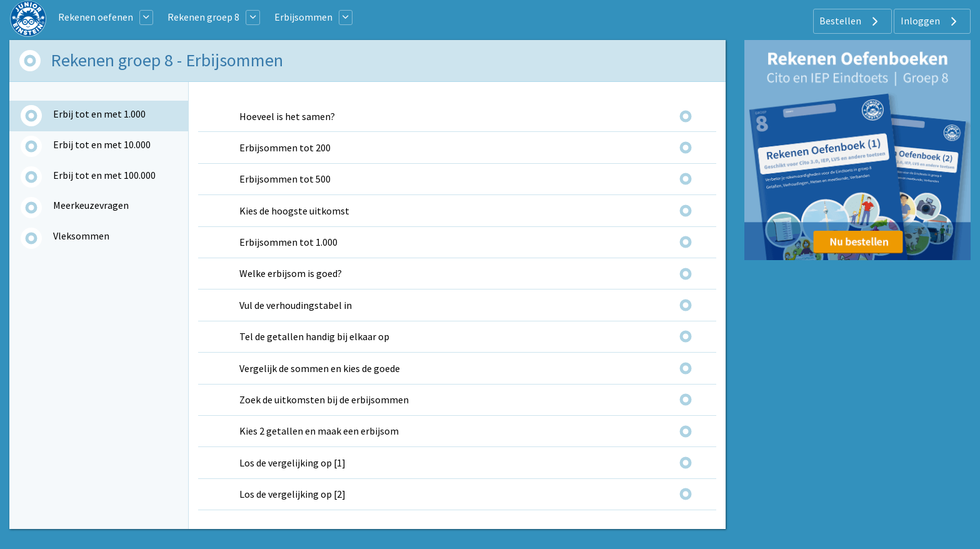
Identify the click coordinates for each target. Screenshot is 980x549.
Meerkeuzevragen (91, 205)
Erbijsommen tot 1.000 (288, 242)
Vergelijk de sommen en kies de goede (320, 368)
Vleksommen (81, 236)
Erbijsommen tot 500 (285, 179)
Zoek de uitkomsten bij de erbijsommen (324, 400)
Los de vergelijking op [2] (292, 494)
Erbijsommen (303, 17)
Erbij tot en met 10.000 (102, 144)
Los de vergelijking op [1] (292, 463)
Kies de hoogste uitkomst (294, 211)
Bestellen (850, 21)
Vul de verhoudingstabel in (296, 305)
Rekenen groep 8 (203, 17)
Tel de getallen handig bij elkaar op (314, 336)
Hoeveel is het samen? (287, 116)
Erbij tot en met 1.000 (99, 114)
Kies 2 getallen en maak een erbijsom (319, 431)
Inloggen (930, 21)
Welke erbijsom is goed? (291, 273)
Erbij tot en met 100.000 (104, 175)
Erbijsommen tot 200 (285, 148)
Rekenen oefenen (96, 17)
